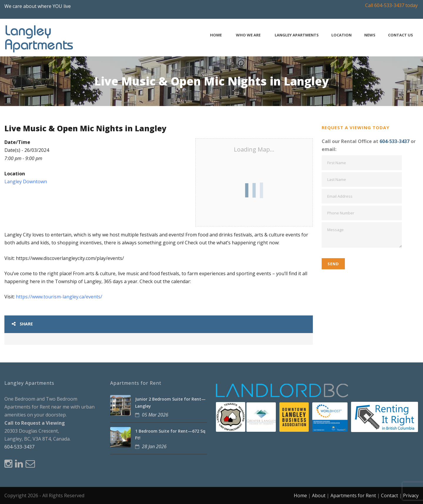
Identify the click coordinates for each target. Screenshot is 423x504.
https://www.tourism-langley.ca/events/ (59, 297)
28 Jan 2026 (154, 446)
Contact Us (401, 35)
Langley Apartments (297, 35)
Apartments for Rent (353, 495)
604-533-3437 (395, 141)
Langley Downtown (26, 182)
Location (341, 35)
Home (216, 35)
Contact (390, 495)
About (319, 495)
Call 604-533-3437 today (391, 5)
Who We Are (248, 35)
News (370, 35)
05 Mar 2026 (155, 415)
